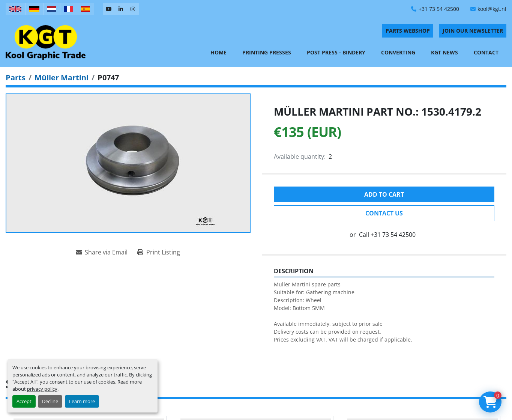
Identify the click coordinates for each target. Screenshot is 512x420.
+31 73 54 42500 (439, 9)
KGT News (444, 52)
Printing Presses (267, 52)
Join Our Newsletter (473, 31)
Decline (50, 401)
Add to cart (384, 194)
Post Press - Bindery (336, 52)
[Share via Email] (102, 252)
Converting (398, 52)
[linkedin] (121, 9)
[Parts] (16, 78)
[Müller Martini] (62, 78)
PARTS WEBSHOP (408, 31)
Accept (24, 401)
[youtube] (109, 9)
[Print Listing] (159, 252)
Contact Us (384, 213)
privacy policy (42, 389)
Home (218, 52)
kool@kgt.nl (492, 9)
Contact (486, 52)
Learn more (82, 401)
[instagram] (133, 9)
